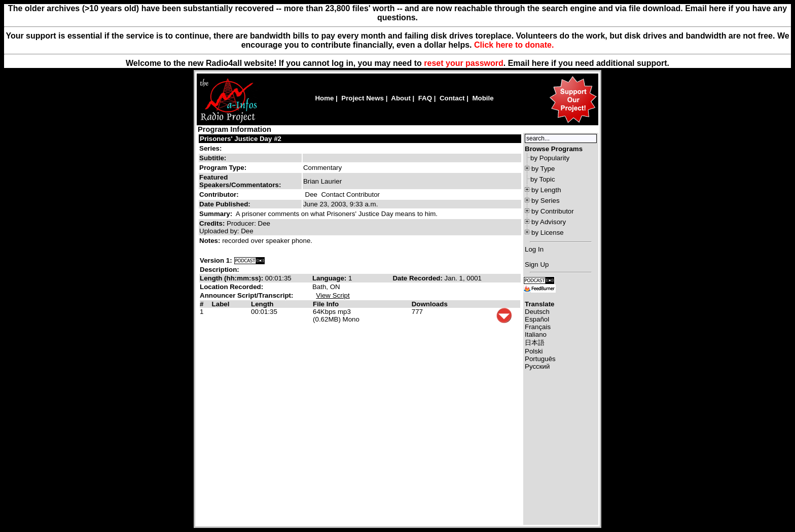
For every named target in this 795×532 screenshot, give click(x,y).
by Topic (543, 179)
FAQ (425, 98)
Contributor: (219, 194)
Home (324, 98)
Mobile (483, 98)
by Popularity (550, 158)
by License (548, 233)
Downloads (430, 304)
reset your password (464, 63)
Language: (330, 278)
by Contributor (553, 211)
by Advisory (549, 222)
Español (537, 319)
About (401, 98)
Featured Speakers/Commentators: (240, 181)
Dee (311, 194)
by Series (546, 201)
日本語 (535, 343)
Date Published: (225, 204)
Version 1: (216, 260)
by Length (546, 190)
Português (540, 359)
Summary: (217, 214)
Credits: (213, 223)
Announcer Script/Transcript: (246, 295)
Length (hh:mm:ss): (232, 278)
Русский (537, 366)
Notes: (211, 241)
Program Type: (223, 168)
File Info (326, 304)
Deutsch (537, 312)
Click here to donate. (514, 45)
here (540, 63)
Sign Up (537, 264)
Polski (534, 351)
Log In (534, 249)
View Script (333, 295)
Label (221, 304)
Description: (220, 270)
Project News (363, 98)
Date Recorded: (418, 278)
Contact (452, 98)
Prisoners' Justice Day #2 (241, 139)
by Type (543, 169)
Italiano (536, 334)
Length (262, 304)
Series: (210, 148)
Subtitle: (213, 158)
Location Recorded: (231, 287)
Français (538, 327)
